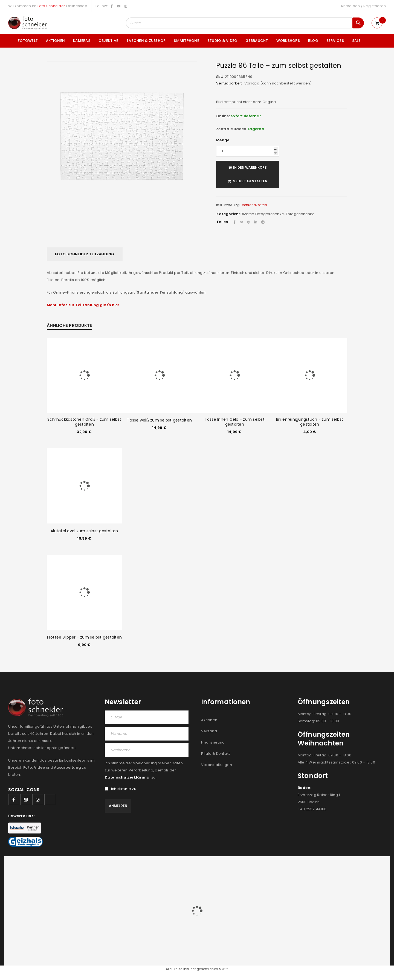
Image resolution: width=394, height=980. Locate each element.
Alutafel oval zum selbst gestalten (84, 531)
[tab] (85, 254)
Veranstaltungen (217, 765)
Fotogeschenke (300, 214)
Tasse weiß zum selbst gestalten (159, 420)
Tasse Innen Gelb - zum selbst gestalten (235, 422)
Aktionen (209, 720)
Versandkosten (254, 205)
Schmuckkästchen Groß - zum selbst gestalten (84, 422)
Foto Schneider (51, 6)
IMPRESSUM (345, 868)
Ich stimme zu (121, 789)
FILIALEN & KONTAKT (313, 868)
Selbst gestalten (250, 181)
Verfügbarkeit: (229, 83)
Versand (209, 731)
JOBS (287, 868)
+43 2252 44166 (312, 809)
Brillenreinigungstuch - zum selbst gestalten (310, 422)
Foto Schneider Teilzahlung (85, 254)
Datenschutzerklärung (127, 777)
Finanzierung (213, 742)
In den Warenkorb (250, 167)
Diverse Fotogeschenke (262, 214)
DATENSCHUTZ (373, 868)
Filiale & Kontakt (215, 754)
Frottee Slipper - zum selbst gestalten (85, 637)
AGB (274, 868)
